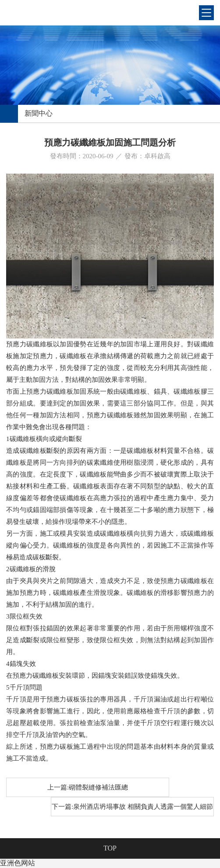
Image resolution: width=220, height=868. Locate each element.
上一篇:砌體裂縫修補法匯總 (88, 787)
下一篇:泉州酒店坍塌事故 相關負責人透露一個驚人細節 (132, 807)
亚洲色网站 (18, 863)
